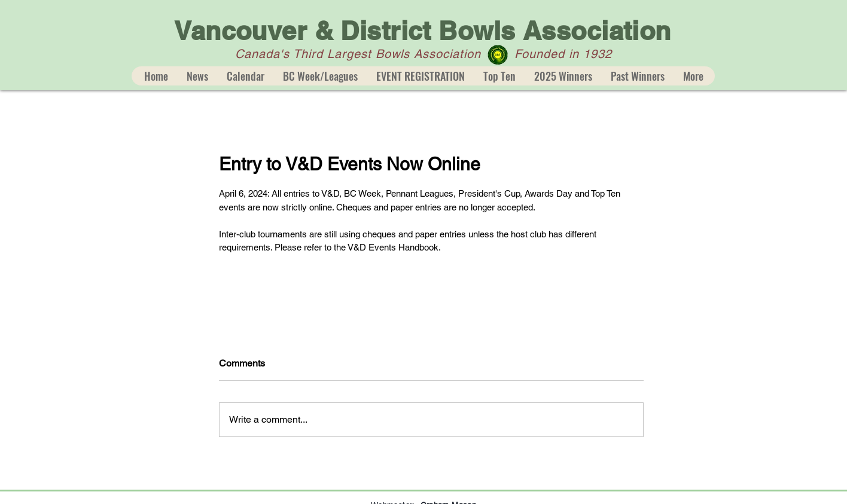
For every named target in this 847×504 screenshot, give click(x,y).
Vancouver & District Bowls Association (422, 31)
